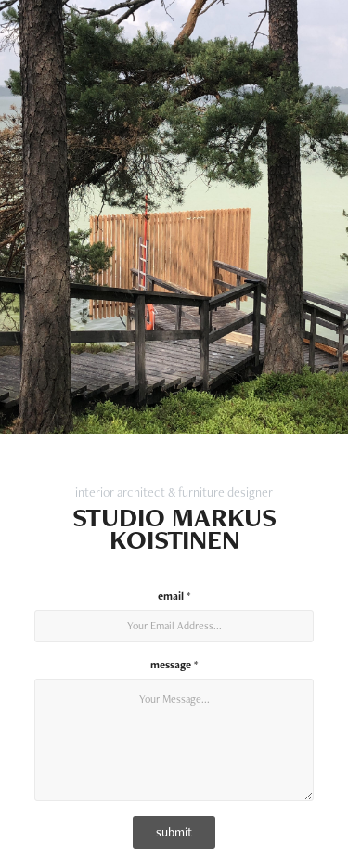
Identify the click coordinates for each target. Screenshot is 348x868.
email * (174, 596)
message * (174, 665)
